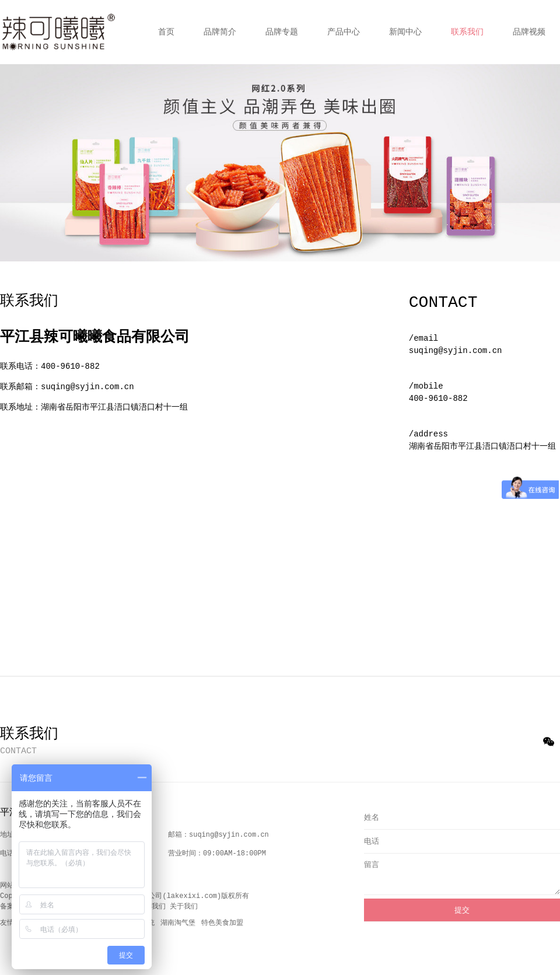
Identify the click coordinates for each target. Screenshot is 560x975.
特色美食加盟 (222, 923)
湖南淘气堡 (178, 923)
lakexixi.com (192, 896)
